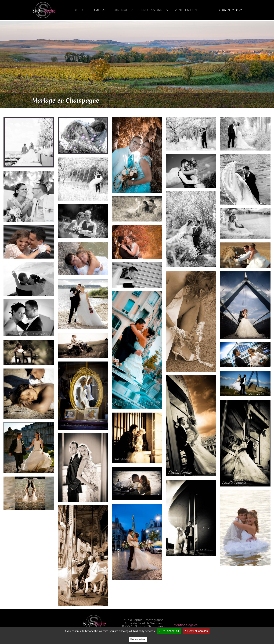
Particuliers (124, 10)
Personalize (138, 639)
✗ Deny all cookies (196, 631)
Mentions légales (186, 625)
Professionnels (155, 10)
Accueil (81, 10)
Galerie (100, 10)
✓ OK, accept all (169, 631)
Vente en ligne (187, 10)
